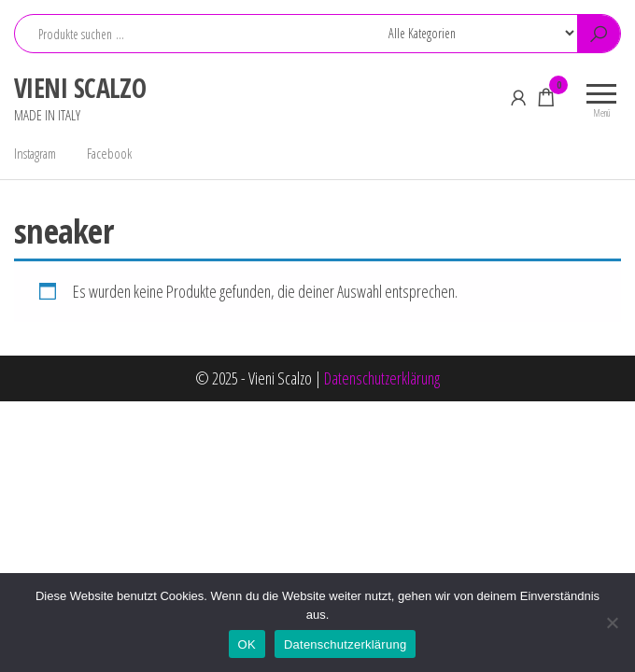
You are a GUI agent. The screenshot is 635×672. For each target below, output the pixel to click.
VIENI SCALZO (80, 88)
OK (247, 644)
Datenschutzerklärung (382, 378)
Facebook (109, 153)
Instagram (35, 153)
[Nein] (612, 623)
